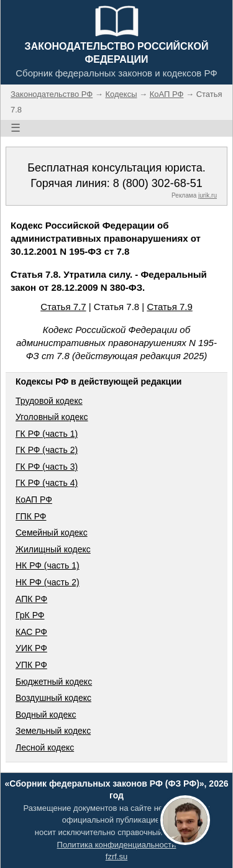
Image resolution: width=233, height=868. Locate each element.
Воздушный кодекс (53, 698)
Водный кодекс (46, 715)
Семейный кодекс (52, 532)
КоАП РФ (34, 500)
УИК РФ (31, 648)
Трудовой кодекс (49, 401)
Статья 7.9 (169, 307)
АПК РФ (31, 599)
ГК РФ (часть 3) (47, 467)
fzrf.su (116, 857)
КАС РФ (31, 632)
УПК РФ (31, 665)
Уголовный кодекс (52, 417)
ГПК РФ (31, 516)
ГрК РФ (30, 615)
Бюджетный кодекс (54, 682)
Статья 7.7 (63, 307)
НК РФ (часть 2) (48, 582)
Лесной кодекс (45, 747)
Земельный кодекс (53, 731)
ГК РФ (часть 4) (47, 483)
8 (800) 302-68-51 (158, 183)
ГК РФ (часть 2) (47, 450)
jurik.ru (208, 195)
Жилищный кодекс (53, 549)
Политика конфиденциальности (117, 845)
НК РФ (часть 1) (48, 565)
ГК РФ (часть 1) (47, 434)
